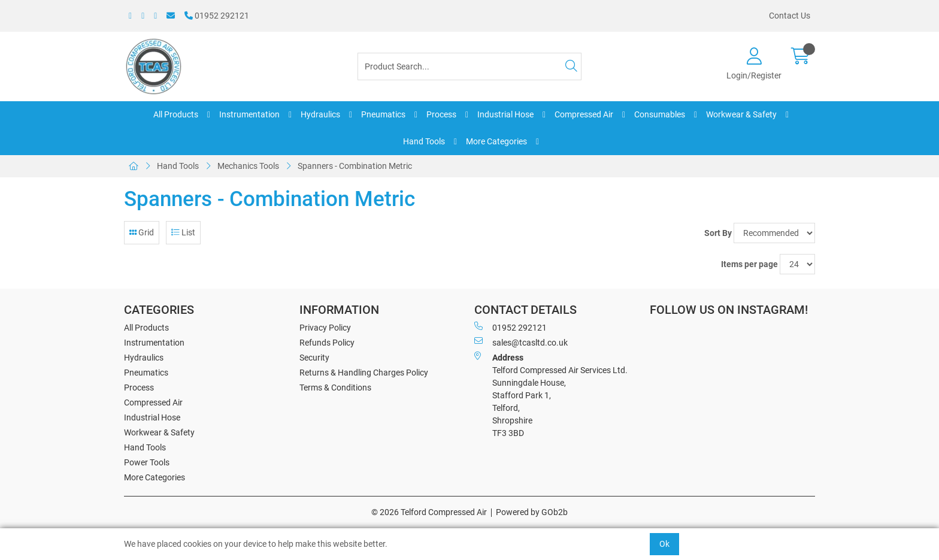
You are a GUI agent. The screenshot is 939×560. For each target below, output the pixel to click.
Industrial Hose (505, 114)
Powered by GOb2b (532, 512)
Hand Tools (424, 141)
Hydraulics (320, 114)
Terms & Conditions (335, 388)
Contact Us (790, 16)
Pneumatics (383, 114)
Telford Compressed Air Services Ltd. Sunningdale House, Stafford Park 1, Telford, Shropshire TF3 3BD (551, 395)
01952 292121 (217, 16)
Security (314, 358)
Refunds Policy (327, 343)
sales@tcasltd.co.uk (521, 342)
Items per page (749, 264)
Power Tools (147, 462)
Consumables (660, 114)
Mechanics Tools (248, 166)
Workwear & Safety (741, 114)
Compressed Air (584, 114)
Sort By (718, 233)
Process (441, 114)
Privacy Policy (325, 328)
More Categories (496, 141)
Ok (664, 544)
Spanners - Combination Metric (355, 166)
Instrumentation (249, 114)
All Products (176, 114)
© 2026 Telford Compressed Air (429, 512)
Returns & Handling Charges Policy (364, 373)
